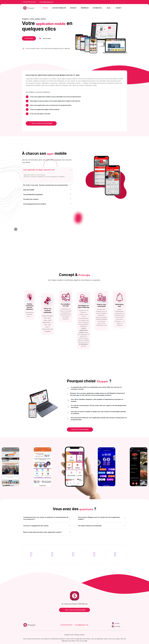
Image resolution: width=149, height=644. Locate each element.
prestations (62, 638)
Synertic (82, 634)
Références (85, 8)
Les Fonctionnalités (59, 8)
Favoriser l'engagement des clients (36, 526)
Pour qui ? (73, 8)
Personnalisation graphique (33, 194)
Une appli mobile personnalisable (90, 526)
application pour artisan (83, 638)
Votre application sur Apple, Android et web (39, 170)
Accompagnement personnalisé (35, 204)
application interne (102, 638)
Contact (119, 8)
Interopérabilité (29, 190)
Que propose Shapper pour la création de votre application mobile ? (99, 518)
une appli (85, 640)
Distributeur (97, 8)
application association (68, 640)
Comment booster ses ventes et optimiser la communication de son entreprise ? (46, 518)
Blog (109, 8)
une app (117, 638)
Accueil (45, 8)
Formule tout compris (31, 199)
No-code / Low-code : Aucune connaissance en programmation (46, 185)
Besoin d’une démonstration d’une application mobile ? (43, 532)
